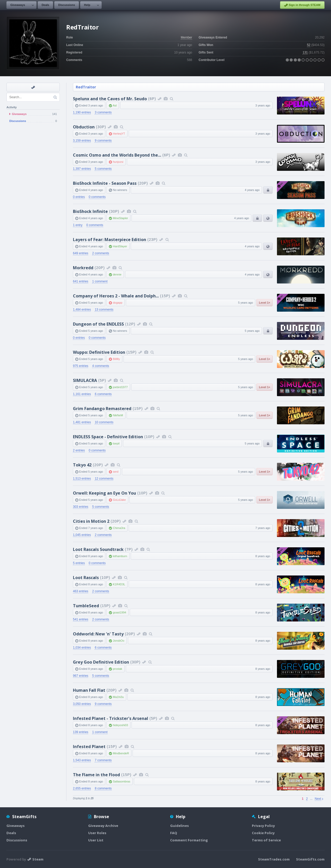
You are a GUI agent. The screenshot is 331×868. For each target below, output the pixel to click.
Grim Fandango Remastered (102, 409)
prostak (117, 669)
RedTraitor (86, 87)
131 (305, 52)
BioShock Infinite (90, 211)
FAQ (174, 833)
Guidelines (179, 826)
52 (309, 45)
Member (186, 37)
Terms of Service (266, 840)
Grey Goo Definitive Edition (101, 662)
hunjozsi (118, 162)
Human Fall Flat (89, 690)
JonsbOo (118, 641)
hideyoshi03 (120, 725)
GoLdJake (119, 500)
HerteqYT (119, 134)
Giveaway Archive (103, 826)
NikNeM (118, 415)
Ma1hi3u (118, 697)
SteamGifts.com (310, 859)
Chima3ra (119, 528)
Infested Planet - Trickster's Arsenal (111, 718)
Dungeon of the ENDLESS (98, 324)
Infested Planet (89, 747)
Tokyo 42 (82, 465)
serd (115, 472)
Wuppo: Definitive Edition (99, 352)
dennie (117, 274)
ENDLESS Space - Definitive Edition (108, 437)
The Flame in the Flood (96, 775)
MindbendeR (121, 753)
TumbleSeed (86, 606)
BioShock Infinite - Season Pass (105, 183)
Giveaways (18, 5)
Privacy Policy (263, 826)
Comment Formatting (189, 840)
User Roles (97, 833)
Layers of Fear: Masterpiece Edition (110, 240)
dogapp (118, 303)
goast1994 (119, 612)
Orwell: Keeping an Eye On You (104, 493)
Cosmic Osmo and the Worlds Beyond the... (117, 155)
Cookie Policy (263, 833)
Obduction (84, 127)
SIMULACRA (85, 380)
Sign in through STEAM (302, 5)
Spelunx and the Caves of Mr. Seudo (110, 99)
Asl (115, 105)
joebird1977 (120, 387)
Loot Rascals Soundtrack (98, 549)
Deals (45, 5)
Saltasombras (121, 781)
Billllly (116, 359)
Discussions (67, 5)
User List (96, 840)
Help (87, 5)
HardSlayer (120, 246)
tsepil (116, 443)
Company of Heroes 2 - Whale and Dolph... (116, 296)
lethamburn (120, 556)
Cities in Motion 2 (91, 521)
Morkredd (83, 268)
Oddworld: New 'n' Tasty (98, 634)
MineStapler (120, 218)
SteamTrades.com (274, 859)
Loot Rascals (86, 578)
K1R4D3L (119, 584)
